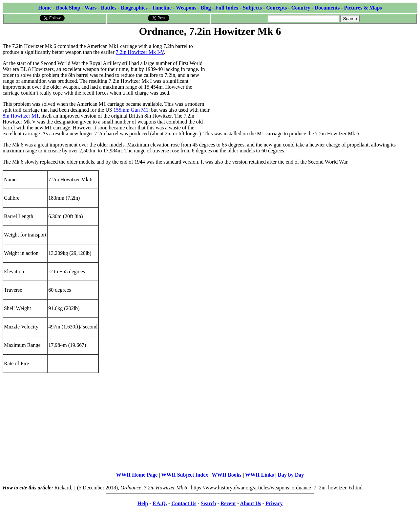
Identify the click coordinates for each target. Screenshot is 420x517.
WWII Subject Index (185, 475)
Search (209, 503)
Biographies (134, 8)
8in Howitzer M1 (21, 116)
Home (45, 8)
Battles (109, 8)
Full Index (228, 8)
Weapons (186, 8)
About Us (250, 503)
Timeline (162, 8)
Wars (91, 8)
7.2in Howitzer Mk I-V (140, 52)
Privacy (274, 503)
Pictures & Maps (363, 8)
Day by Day (291, 475)
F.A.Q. (160, 503)
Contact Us (184, 503)
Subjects (252, 8)
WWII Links (260, 475)
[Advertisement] (314, 84)
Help (143, 503)
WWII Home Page (137, 475)
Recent (228, 503)
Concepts (276, 8)
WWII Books (227, 475)
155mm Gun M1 (131, 110)
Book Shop (68, 8)
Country (301, 8)
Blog (206, 8)
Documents (327, 8)
